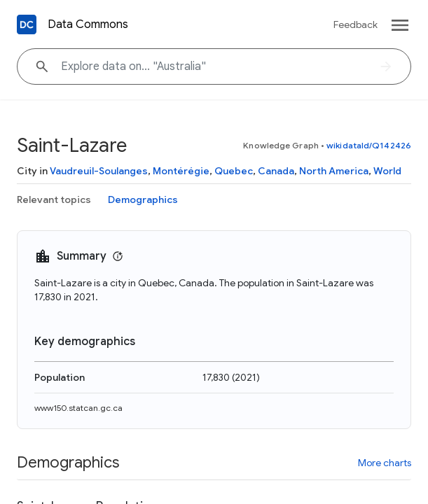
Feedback (355, 24)
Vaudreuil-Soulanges (99, 171)
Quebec (234, 171)
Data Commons (88, 24)
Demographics (143, 199)
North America (334, 171)
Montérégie (181, 171)
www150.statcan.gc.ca (78, 408)
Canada (276, 171)
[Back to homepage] (27, 24)
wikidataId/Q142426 (369, 145)
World (387, 171)
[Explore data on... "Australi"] (214, 66)
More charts (385, 463)
